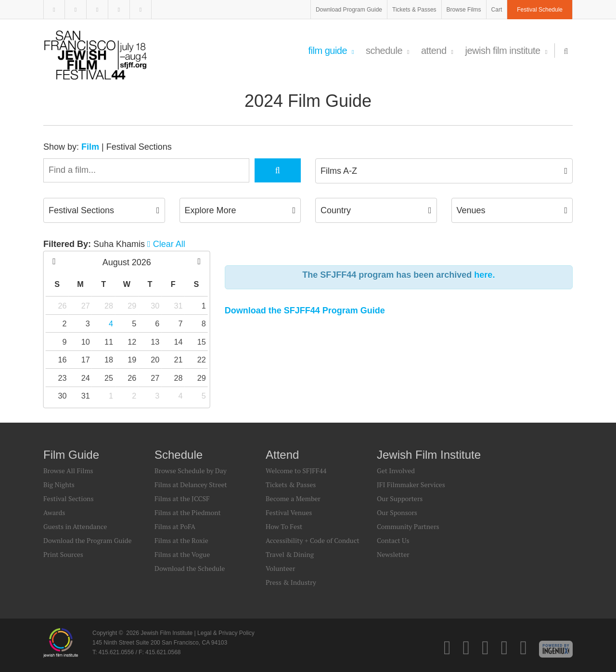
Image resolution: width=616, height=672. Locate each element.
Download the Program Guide (87, 540)
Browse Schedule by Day (191, 471)
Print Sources (63, 554)
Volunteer (280, 568)
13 (155, 342)
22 (202, 360)
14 (179, 342)
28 (109, 306)
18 (109, 360)
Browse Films (464, 10)
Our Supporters (400, 498)
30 (155, 306)
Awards (54, 512)
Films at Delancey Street (191, 485)
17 (86, 360)
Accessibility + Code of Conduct (313, 540)
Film (90, 147)
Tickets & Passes (414, 10)
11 (109, 342)
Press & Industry (291, 582)
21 (179, 360)
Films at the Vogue (182, 554)
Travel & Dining (290, 554)
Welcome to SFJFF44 (296, 471)
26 (63, 306)
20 (155, 360)
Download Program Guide (349, 10)
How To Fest (284, 526)
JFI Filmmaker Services (411, 485)
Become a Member (293, 498)
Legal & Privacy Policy (226, 633)
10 (86, 342)
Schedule (387, 51)
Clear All (169, 244)
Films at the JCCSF (182, 498)
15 (202, 342)
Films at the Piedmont (188, 512)
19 (132, 360)
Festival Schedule (540, 10)
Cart (497, 10)
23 (63, 378)
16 (63, 360)
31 (179, 306)
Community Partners (408, 526)
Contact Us (393, 540)
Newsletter (393, 554)
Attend (437, 51)
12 (132, 342)
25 (109, 378)
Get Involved (396, 471)
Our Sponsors (397, 512)
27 (86, 306)
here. (484, 275)
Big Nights (59, 485)
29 (132, 306)
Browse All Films (68, 471)
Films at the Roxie (181, 540)
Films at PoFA (175, 526)
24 (86, 378)
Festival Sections (139, 147)
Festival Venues (289, 512)
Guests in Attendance (75, 526)
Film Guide (331, 51)
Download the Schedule (190, 568)
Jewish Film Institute (506, 51)
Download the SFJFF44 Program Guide (305, 310)
